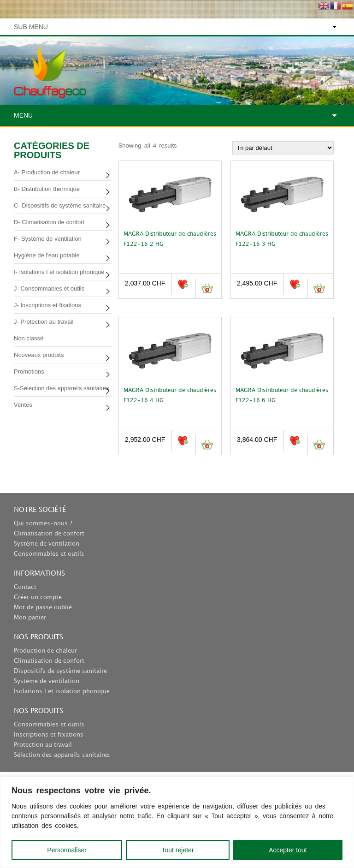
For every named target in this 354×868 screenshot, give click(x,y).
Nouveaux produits (39, 355)
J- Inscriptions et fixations (47, 305)
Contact (25, 587)
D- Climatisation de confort (49, 222)
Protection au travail (43, 745)
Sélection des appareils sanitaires (62, 755)
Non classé (29, 338)
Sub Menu (31, 27)
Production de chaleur (45, 651)
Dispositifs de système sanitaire (60, 671)
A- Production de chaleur (47, 172)
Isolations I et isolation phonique (62, 691)
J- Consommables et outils (49, 288)
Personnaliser (67, 850)
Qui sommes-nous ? (43, 523)
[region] (177, 822)
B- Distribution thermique (47, 189)
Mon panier (30, 618)
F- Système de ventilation (48, 239)
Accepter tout (288, 850)
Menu (23, 115)
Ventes (23, 405)
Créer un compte (38, 597)
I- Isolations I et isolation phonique (59, 272)
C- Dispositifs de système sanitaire (60, 205)
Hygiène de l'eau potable (47, 255)
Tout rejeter (178, 850)
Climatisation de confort (49, 534)
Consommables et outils (49, 554)
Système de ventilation (47, 544)
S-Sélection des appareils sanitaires (62, 388)
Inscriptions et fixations (49, 735)
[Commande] (283, 148)
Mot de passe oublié (43, 607)
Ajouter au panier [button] (207, 288)
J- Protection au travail (44, 322)
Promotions (29, 372)
